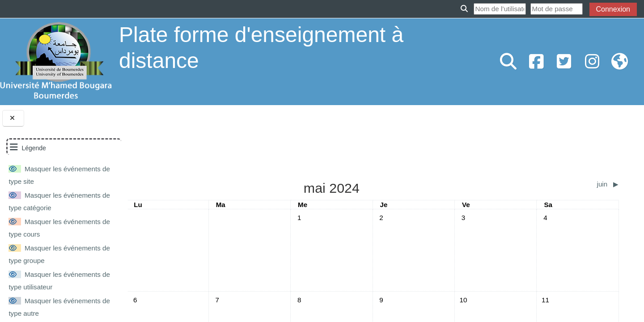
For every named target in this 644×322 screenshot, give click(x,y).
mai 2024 (185, 126)
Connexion (613, 9)
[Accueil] (56, 61)
